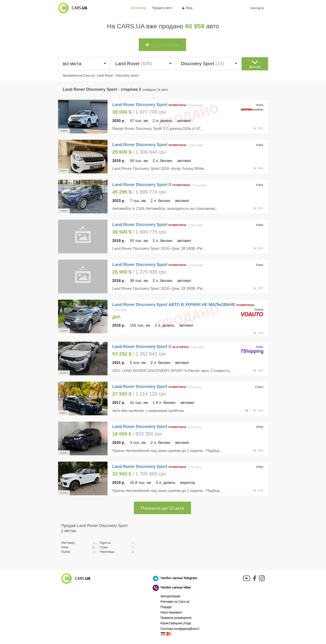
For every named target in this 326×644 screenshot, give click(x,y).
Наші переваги (171, 612)
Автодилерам (170, 596)
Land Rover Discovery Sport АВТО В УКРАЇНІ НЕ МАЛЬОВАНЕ (174, 305)
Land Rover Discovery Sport (140, 105)
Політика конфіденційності (180, 629)
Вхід (187, 8)
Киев (65, 547)
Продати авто (162, 8)
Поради (166, 607)
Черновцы (107, 552)
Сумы (104, 547)
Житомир (68, 543)
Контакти (257, 8)
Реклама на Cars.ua (175, 602)
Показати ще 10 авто (162, 508)
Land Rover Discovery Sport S (142, 185)
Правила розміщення (176, 618)
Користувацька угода (176, 623)
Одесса (105, 543)
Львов (66, 552)
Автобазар (138, 8)
